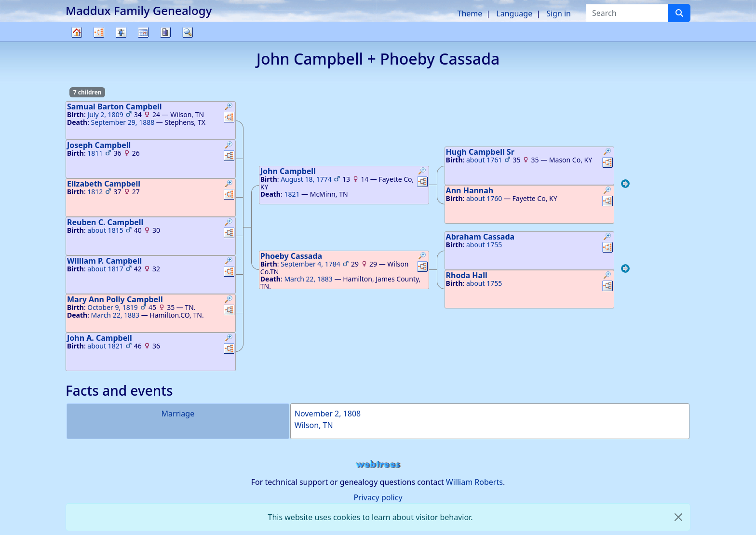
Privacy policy (378, 497)
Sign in (559, 13)
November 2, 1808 (328, 414)
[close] (678, 517)
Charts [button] (99, 32)
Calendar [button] (143, 32)
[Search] (679, 13)
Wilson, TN (314, 425)
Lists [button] (121, 32)
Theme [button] (470, 13)
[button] (229, 107)
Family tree (77, 41)
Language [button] (514, 13)
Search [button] (188, 32)
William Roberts (474, 482)
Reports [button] (165, 32)
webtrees (378, 464)
